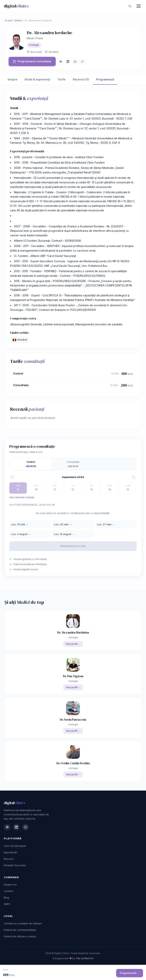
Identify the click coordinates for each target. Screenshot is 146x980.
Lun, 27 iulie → (106, 524)
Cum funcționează (15, 846)
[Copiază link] (82, 62)
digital (16, 6)
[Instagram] (25, 827)
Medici (18, 20)
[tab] (31, 464)
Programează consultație (32, 61)
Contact (9, 891)
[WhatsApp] (75, 62)
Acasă (8, 20)
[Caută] (130, 6)
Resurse (9, 859)
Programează (105, 79)
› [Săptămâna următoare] (134, 477)
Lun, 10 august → (64, 534)
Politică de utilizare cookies (20, 936)
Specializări (11, 852)
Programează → (130, 973)
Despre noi (10, 885)
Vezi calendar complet (22, 497)
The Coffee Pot (85, 958)
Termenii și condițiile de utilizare (23, 923)
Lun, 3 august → (21, 534)
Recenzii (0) (81, 79)
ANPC (7, 904)
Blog (6, 897)
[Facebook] (61, 62)
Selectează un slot (73, 546)
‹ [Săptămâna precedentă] (12, 477)
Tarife (61, 79)
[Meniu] (139, 6)
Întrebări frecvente (15, 865)
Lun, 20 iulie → (63, 524)
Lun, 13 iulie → (20, 524)
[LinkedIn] (68, 62)
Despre (12, 79)
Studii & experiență (37, 79)
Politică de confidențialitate (20, 930)
